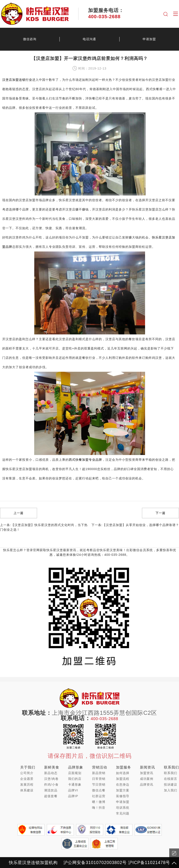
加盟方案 (123, 790)
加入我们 (171, 790)
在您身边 (123, 785)
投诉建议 (171, 785)
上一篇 (19, 513)
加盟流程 (123, 779)
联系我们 (171, 773)
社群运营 (99, 796)
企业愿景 (27, 779)
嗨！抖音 (99, 808)
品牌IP (73, 796)
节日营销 (99, 785)
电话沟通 (89, 39)
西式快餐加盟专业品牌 (85, 460)
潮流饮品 (51, 790)
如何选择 (123, 773)
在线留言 (171, 779)
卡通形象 (75, 785)
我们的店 (75, 779)
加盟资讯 (147, 773)
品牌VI (73, 790)
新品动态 (51, 773)
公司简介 (27, 773)
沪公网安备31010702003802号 (95, 862)
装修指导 (123, 796)
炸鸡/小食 (51, 785)
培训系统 (123, 808)
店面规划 (75, 773)
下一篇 (160, 513)
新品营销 (99, 773)
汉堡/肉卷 (51, 779)
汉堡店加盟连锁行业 (17, 80)
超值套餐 (51, 796)
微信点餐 (99, 790)
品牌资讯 (147, 785)
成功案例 (147, 779)
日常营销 (99, 779)
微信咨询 (30, 39)
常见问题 (123, 813)
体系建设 (27, 790)
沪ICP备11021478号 (149, 862)
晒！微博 (99, 802)
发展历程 (27, 785)
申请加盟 (149, 39)
